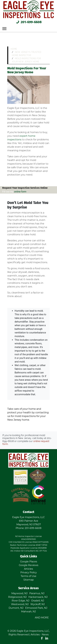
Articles (28, 569)
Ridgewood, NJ (17, 597)
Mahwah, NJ (28, 612)
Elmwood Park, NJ (36, 608)
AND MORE (42, 618)
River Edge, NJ (21, 601)
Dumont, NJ (16, 608)
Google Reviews (29, 565)
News (45, 635)
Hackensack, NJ (38, 597)
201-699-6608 (28, 22)
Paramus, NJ (37, 593)
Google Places (29, 562)
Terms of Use (28, 576)
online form (20, 192)
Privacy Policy (29, 572)
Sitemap (29, 580)
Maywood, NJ (19, 593)
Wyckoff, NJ (38, 604)
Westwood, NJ (20, 604)
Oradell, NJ (38, 601)
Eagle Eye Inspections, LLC (33, 631)
